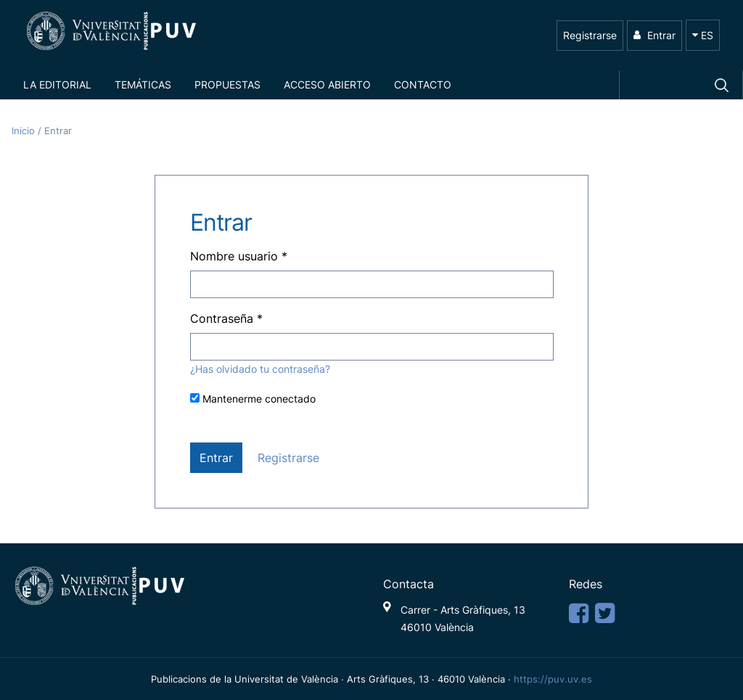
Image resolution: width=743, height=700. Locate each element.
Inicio (25, 131)
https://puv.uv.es (553, 679)
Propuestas (227, 85)
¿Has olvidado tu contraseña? (260, 369)
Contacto (423, 85)
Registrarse (590, 35)
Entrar (654, 35)
